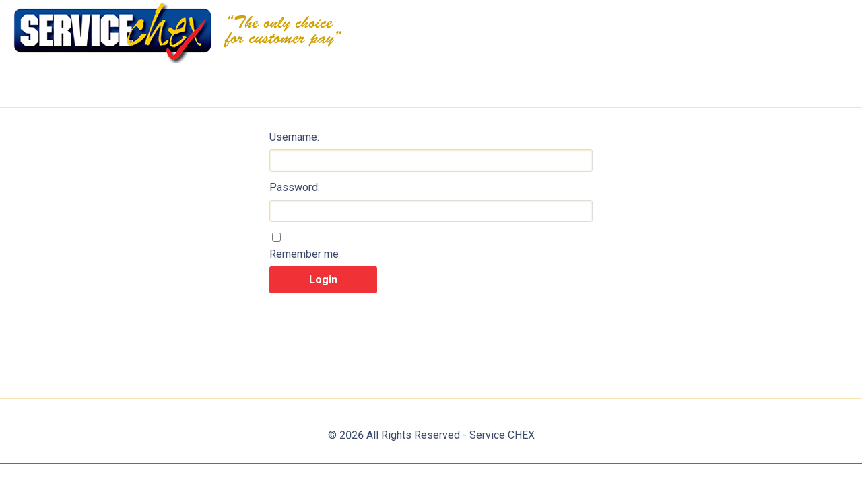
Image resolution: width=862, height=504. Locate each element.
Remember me (304, 254)
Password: (295, 187)
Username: (294, 137)
